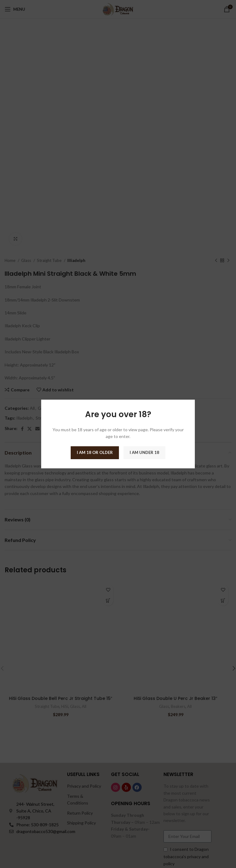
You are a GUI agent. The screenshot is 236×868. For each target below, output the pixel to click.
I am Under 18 (144, 452)
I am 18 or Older (95, 452)
